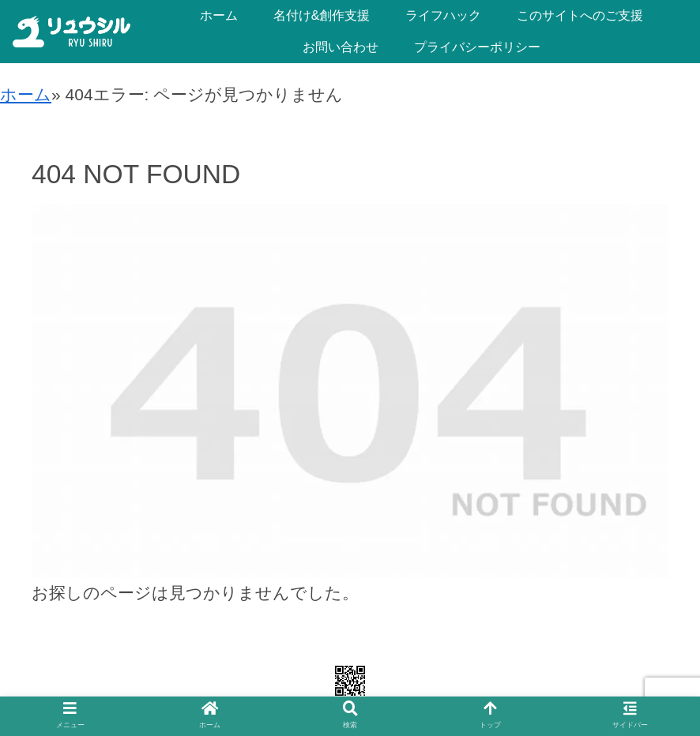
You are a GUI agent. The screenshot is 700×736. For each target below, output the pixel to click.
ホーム (26, 94)
